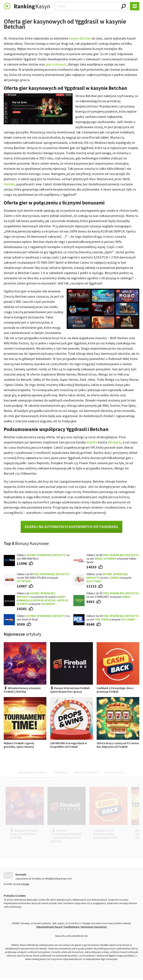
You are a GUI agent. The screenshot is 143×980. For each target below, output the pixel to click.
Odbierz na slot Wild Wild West (43, 557)
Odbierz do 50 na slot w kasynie (113, 618)
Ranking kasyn (115, 772)
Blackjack (115, 442)
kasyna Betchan (80, 38)
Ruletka (92, 442)
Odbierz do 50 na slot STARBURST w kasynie (113, 595)
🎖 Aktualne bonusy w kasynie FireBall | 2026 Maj (25, 688)
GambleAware (72, 929)
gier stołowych (56, 64)
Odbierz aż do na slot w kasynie (109, 578)
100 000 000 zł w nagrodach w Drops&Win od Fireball (71, 743)
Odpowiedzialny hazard (49, 929)
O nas (26, 887)
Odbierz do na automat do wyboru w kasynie (43, 599)
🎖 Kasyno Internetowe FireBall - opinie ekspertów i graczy (71, 688)
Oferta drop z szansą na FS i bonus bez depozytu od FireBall (118, 743)
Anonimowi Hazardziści (94, 929)
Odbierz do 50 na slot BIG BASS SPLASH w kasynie (43, 578)
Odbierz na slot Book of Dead (43, 618)
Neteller (9, 184)
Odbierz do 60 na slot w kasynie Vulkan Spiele (113, 559)
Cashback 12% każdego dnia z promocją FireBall (118, 688)
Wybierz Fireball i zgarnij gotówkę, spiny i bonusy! (25, 743)
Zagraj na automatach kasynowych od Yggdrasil (71, 527)
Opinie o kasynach (86, 772)
